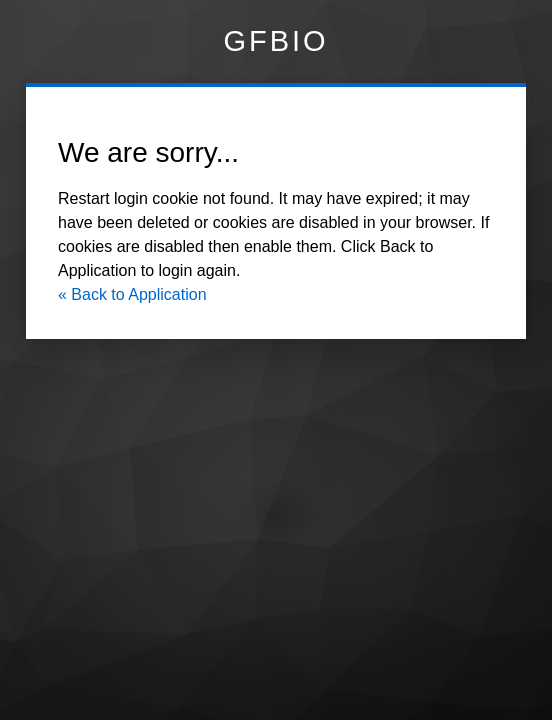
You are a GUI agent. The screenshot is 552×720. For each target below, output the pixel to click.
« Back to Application (132, 294)
